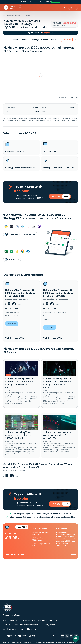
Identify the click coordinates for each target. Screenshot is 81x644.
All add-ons (12, 259)
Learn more (56, 2)
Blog (32, 636)
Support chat (10, 636)
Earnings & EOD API (40, 40)
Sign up (73, 8)
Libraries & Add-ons (19, 40)
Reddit (22, 636)
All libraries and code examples (20, 234)
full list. (64, 545)
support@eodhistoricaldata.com (22, 629)
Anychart (75, 97)
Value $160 (22, 527)
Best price (67, 40)
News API (55, 40)
